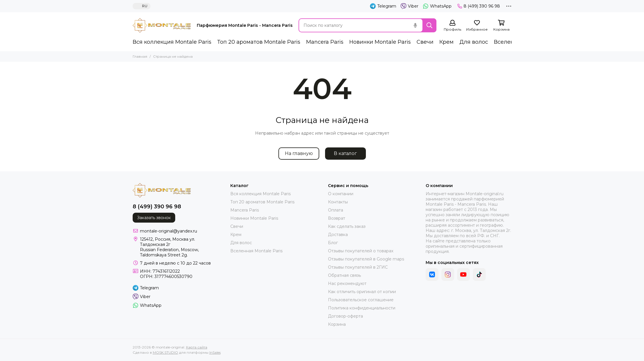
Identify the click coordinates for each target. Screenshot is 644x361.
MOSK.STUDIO (165, 352)
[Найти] (429, 25)
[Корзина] (501, 26)
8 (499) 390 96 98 (479, 6)
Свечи (425, 42)
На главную (299, 153)
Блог (333, 243)
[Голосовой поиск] (415, 25)
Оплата (336, 210)
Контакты (338, 202)
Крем (446, 42)
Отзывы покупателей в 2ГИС (358, 267)
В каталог (345, 153)
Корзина (337, 324)
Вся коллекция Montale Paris (172, 42)
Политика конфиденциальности (362, 308)
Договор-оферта (345, 316)
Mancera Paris (325, 42)
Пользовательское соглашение (361, 300)
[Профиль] (452, 26)
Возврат (337, 218)
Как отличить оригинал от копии (362, 292)
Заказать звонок (154, 218)
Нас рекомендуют (347, 283)
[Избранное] (477, 26)
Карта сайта (197, 347)
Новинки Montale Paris (380, 42)
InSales (215, 352)
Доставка (338, 235)
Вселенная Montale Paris (256, 251)
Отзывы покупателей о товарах (361, 251)
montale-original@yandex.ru (169, 231)
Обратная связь (344, 275)
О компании (341, 194)
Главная (140, 56)
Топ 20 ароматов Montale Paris (259, 42)
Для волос (474, 42)
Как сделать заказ (347, 226)
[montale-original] (162, 25)
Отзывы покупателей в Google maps (366, 259)
